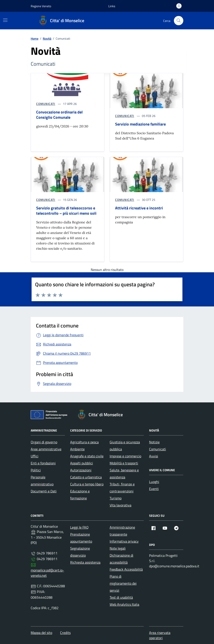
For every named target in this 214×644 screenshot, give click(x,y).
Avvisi (154, 456)
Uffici (35, 456)
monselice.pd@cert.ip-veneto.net (47, 573)
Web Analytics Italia (124, 604)
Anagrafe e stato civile (87, 456)
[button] (112, 6)
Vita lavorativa (120, 505)
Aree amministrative (46, 449)
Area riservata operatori (160, 635)
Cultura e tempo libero (87, 484)
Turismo (116, 498)
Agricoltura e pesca (84, 442)
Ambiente (77, 449)
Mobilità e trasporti (124, 463)
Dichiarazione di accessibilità (121, 559)
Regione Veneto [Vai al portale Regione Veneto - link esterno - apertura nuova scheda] (41, 6)
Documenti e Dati (44, 491)
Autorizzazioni (81, 470)
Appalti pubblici (82, 463)
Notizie (154, 442)
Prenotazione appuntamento (81, 538)
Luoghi (154, 482)
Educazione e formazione (80, 495)
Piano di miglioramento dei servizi (123, 583)
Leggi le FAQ (79, 527)
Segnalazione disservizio (80, 552)
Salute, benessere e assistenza (124, 474)
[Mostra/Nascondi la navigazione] (5, 20)
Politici (36, 470)
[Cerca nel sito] (179, 21)
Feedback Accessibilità (126, 569)
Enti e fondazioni (43, 463)
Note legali (118, 548)
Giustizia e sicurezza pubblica (125, 446)
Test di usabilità (121, 597)
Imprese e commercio (125, 456)
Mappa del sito (41, 633)
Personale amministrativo (42, 481)
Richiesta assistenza (85, 562)
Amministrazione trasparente (122, 531)
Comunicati (158, 449)
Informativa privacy (124, 541)
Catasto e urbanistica (86, 477)
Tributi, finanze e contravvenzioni (122, 488)
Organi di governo (44, 442)
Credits (65, 633)
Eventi (154, 489)
